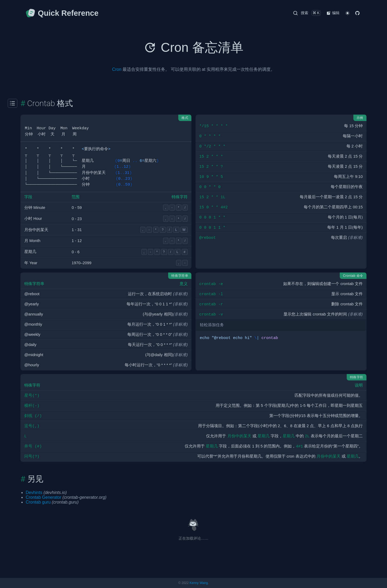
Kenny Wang (199, 583)
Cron (117, 69)
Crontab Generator (43, 497)
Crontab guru (38, 502)
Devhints (34, 492)
